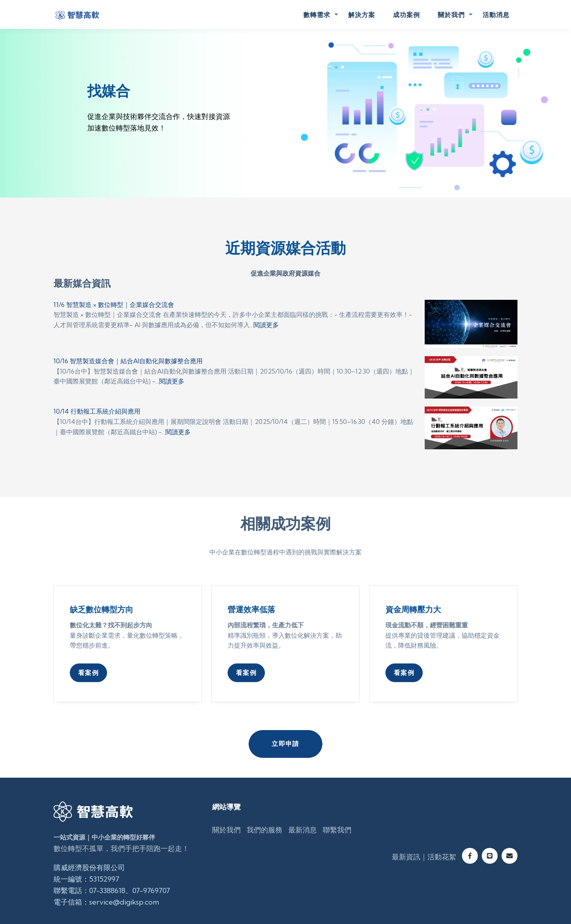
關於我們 (451, 15)
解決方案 (362, 15)
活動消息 (496, 15)
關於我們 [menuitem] (226, 830)
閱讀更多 (266, 325)
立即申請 (285, 744)
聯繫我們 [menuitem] (337, 830)
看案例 (88, 673)
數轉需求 (317, 15)
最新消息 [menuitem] (303, 830)
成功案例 (406, 15)
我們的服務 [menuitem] (264, 830)
